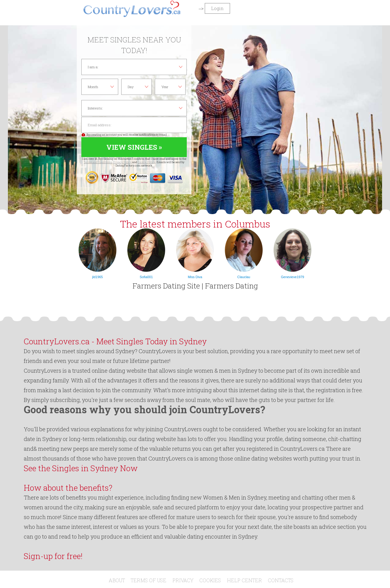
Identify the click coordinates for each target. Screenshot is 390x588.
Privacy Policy (122, 162)
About (117, 580)
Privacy (183, 580)
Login (217, 8)
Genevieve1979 (292, 277)
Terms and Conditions (98, 162)
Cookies (210, 580)
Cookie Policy (147, 162)
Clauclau (244, 277)
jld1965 (97, 277)
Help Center (245, 580)
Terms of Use (149, 580)
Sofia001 (146, 277)
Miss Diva (195, 277)
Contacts (281, 580)
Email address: (134, 125)
